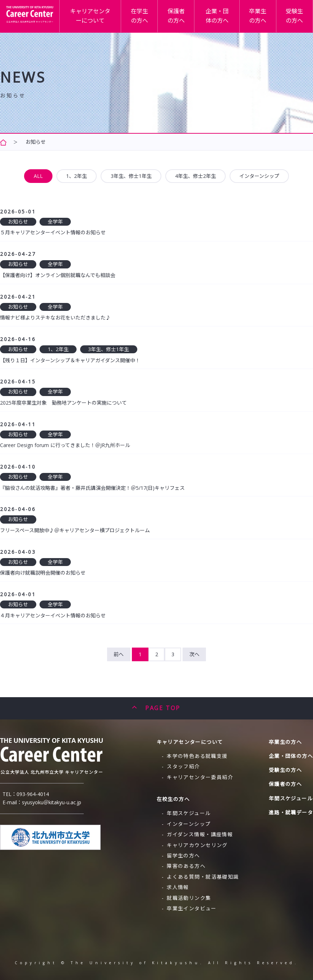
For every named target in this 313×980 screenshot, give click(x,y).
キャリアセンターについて (98, 19)
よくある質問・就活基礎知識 (203, 877)
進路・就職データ (291, 812)
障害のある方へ (186, 866)
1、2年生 (77, 176)
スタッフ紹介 (183, 766)
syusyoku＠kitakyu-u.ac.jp (52, 802)
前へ (119, 654)
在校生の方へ (173, 799)
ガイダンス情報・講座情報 (200, 834)
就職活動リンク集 (189, 898)
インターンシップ (259, 176)
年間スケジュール (189, 813)
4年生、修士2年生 (195, 176)
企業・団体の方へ (221, 19)
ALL (38, 176)
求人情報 (178, 887)
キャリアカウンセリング (197, 845)
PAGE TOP (163, 708)
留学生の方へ (183, 855)
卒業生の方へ (261, 19)
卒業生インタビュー (192, 908)
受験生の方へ (295, 19)
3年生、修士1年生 (131, 176)
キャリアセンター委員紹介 (200, 777)
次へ (194, 654)
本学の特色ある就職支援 (197, 756)
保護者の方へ (181, 19)
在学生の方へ (146, 19)
